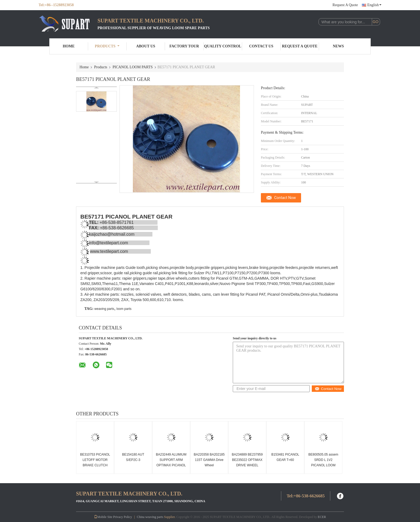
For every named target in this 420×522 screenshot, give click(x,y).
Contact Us (261, 46)
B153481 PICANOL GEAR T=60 (285, 457)
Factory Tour (184, 46)
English (374, 5)
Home (69, 46)
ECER (322, 517)
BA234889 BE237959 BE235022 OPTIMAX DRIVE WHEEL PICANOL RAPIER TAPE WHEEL (247, 465)
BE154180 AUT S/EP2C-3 (133, 457)
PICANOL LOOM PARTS (133, 67)
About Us (146, 46)
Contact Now (285, 198)
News (338, 46)
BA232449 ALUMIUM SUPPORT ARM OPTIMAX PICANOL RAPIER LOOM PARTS (171, 465)
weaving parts (104, 309)
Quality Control (223, 46)
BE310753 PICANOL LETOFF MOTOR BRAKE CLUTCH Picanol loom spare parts (95, 465)
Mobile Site (103, 517)
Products (107, 46)
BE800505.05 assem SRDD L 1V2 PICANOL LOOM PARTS (323, 463)
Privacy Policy (122, 517)
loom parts (124, 309)
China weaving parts (150, 517)
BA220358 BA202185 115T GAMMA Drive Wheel (209, 460)
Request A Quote (345, 5)
